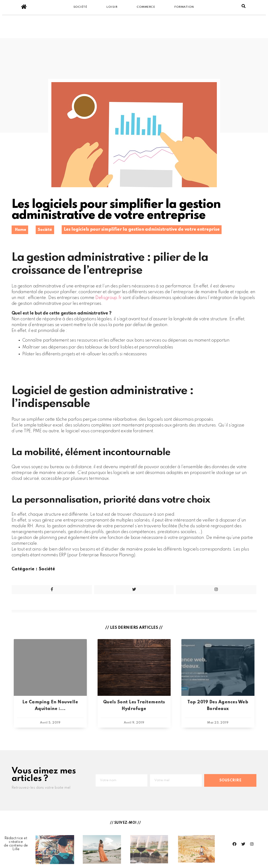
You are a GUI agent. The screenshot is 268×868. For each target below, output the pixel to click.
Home (21, 230)
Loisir (112, 7)
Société (80, 7)
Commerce (146, 7)
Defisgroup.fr (109, 298)
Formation (184, 7)
